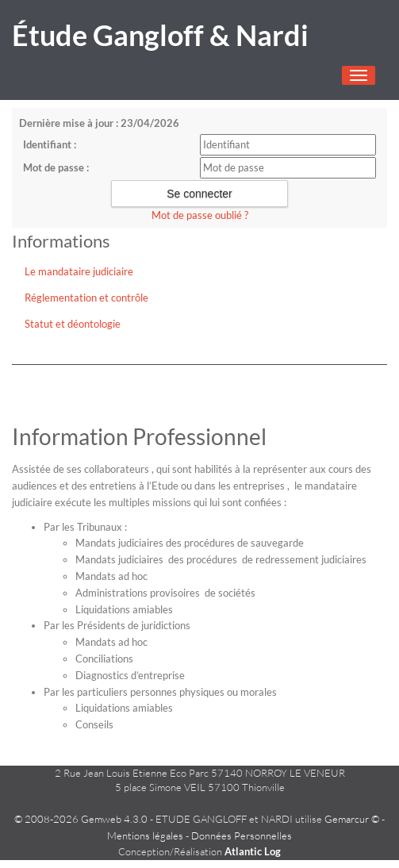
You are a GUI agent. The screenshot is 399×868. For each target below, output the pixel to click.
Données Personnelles (242, 835)
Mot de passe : (56, 167)
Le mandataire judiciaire (79, 271)
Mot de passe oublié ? (200, 215)
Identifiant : (50, 144)
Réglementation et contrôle (86, 298)
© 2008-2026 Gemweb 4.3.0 (81, 819)
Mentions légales (145, 835)
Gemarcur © (352, 819)
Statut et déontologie (73, 324)
